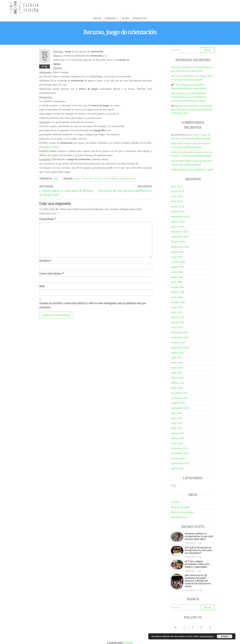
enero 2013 (177, 443)
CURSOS (112, 18)
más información (207, 636)
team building (111, 178)
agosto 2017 (177, 252)
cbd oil (175, 161)
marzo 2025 (178, 191)
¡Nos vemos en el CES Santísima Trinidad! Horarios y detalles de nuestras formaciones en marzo (189, 97)
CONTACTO (140, 18)
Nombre (45, 261)
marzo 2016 (177, 287)
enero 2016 (177, 297)
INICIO (97, 18)
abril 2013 (176, 428)
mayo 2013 (177, 423)
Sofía (174, 170)
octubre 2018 (178, 242)
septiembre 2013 (180, 408)
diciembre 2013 (179, 393)
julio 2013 (176, 413)
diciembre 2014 (179, 332)
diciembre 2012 (180, 448)
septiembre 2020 (180, 217)
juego (77, 178)
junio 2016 (177, 272)
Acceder (175, 502)
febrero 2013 (178, 438)
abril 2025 (177, 186)
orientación (87, 178)
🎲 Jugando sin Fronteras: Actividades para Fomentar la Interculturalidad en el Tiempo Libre (192, 109)
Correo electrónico (52, 274)
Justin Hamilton (180, 152)
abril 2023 (177, 201)
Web (42, 286)
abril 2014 (176, 373)
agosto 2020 (178, 222)
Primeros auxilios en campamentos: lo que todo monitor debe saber (199, 536)
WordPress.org (179, 517)
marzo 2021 (177, 206)
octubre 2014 (178, 343)
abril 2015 (176, 312)
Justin (174, 143)
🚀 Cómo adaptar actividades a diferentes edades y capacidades (197, 564)
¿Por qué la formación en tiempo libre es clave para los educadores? (198, 550)
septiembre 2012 (180, 463)
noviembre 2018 (180, 237)
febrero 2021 (178, 212)
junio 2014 (177, 363)
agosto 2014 (177, 353)
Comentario (48, 219)
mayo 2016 (177, 277)
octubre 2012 (178, 458)
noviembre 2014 (180, 337)
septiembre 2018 (180, 247)
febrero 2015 (178, 322)
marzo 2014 (177, 378)
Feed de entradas (180, 507)
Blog (56, 178)
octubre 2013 (178, 403)
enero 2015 (177, 327)
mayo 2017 (177, 257)
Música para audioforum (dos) (197, 170)
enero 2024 (177, 196)
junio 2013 (177, 418)
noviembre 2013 (180, 398)
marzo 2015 (177, 317)
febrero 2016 (178, 292)
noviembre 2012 (180, 453)
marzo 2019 (177, 227)
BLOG (126, 18)
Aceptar (225, 636)
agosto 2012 (178, 468)
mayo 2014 (177, 368)
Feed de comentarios (182, 512)
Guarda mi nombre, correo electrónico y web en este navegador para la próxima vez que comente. (93, 305)
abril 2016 (176, 282)
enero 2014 (177, 388)
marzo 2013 (177, 433)
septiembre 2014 (180, 348)
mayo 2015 (177, 307)
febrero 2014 (178, 383)
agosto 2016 (177, 267)
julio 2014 (176, 358)
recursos (98, 178)
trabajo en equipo (127, 178)
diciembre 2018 (180, 232)
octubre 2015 (178, 302)
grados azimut (51, 147)
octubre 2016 (178, 262)
